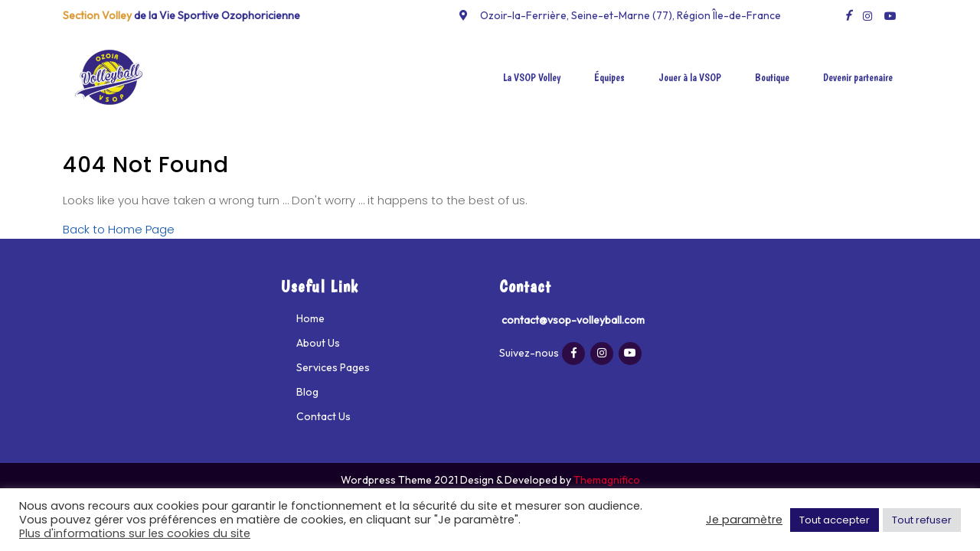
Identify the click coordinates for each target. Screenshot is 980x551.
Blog (307, 392)
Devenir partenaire (858, 77)
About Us (318, 343)
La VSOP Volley (532, 77)
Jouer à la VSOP (690, 77)
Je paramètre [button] (744, 520)
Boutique (772, 77)
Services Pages (333, 367)
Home (310, 318)
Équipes (609, 77)
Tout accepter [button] (835, 520)
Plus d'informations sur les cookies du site (135, 533)
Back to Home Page (119, 229)
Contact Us (323, 416)
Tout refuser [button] (922, 520)
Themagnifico (606, 480)
